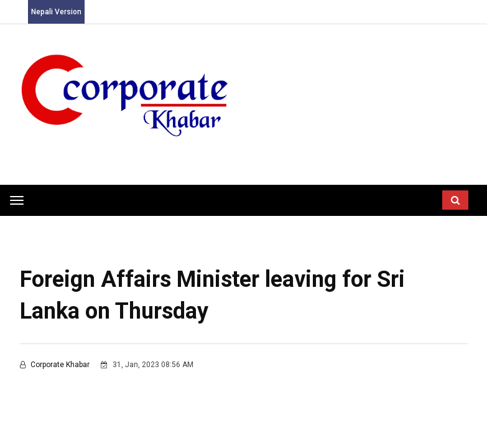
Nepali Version (56, 12)
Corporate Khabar (56, 365)
